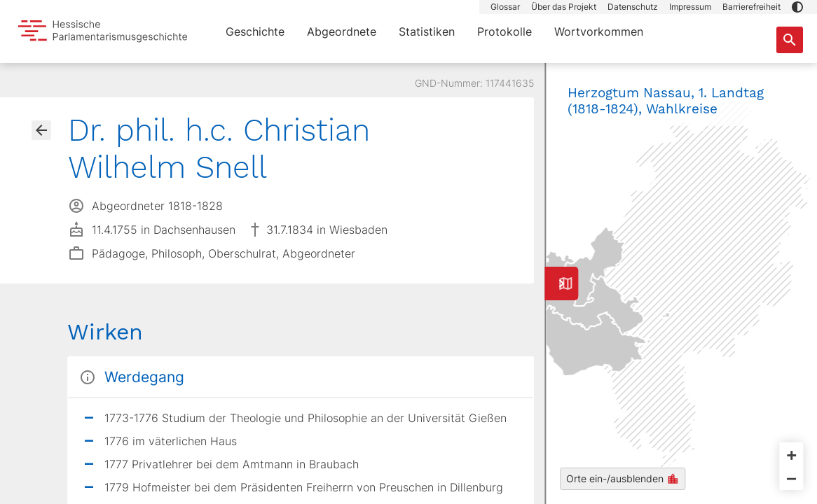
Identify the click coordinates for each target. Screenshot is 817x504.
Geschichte (255, 31)
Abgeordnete (342, 31)
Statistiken (427, 31)
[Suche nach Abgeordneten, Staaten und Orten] (790, 40)
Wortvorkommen (599, 31)
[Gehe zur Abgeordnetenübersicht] (41, 130)
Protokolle (504, 31)
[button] (797, 7)
